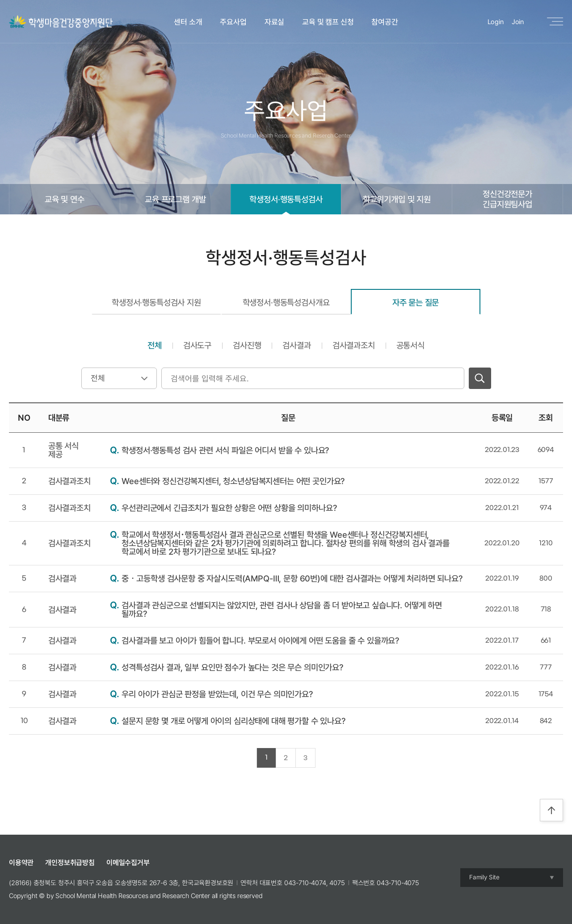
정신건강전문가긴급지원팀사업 (507, 199)
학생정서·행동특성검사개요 (286, 302)
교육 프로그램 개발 (175, 199)
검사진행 (247, 345)
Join (518, 22)
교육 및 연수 (65, 199)
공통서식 (410, 345)
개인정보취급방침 (70, 863)
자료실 (275, 22)
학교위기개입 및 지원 (397, 199)
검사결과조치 (354, 345)
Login (496, 22)
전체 (155, 345)
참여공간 (385, 22)
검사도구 (197, 345)
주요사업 (233, 22)
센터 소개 (188, 22)
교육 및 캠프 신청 (328, 22)
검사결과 (297, 345)
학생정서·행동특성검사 (286, 199)
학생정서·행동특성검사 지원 (156, 302)
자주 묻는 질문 (416, 302)
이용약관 (21, 863)
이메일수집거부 (128, 863)
